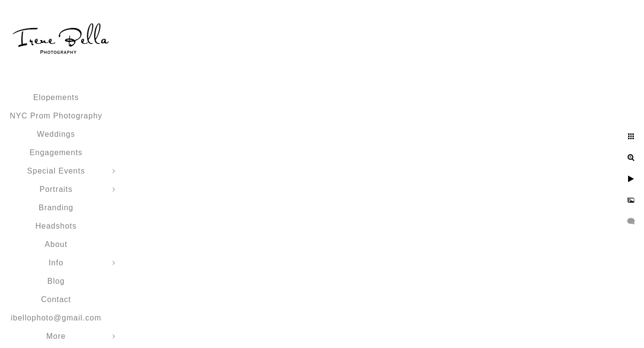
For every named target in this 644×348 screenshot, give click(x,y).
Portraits (56, 189)
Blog (56, 281)
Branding (56, 208)
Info (56, 263)
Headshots (56, 226)
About (56, 244)
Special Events (56, 171)
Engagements (56, 152)
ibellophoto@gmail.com (56, 318)
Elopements (56, 97)
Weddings (56, 134)
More (56, 336)
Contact (56, 299)
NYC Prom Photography (56, 116)
